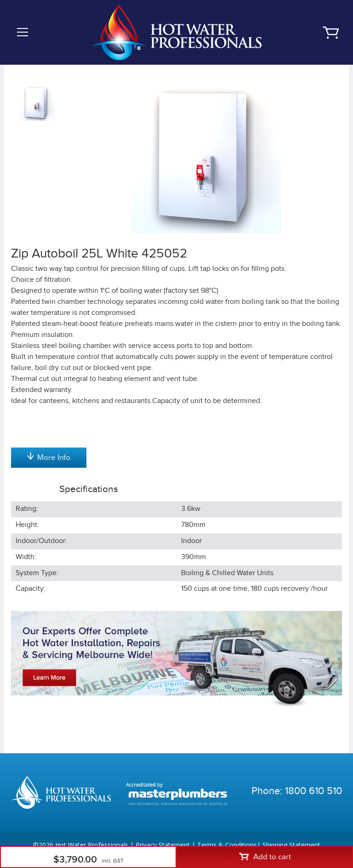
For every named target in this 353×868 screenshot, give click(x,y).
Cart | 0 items (330, 33)
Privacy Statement (163, 845)
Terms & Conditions (227, 845)
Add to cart (265, 857)
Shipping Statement (291, 845)
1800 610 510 (313, 791)
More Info (49, 457)
